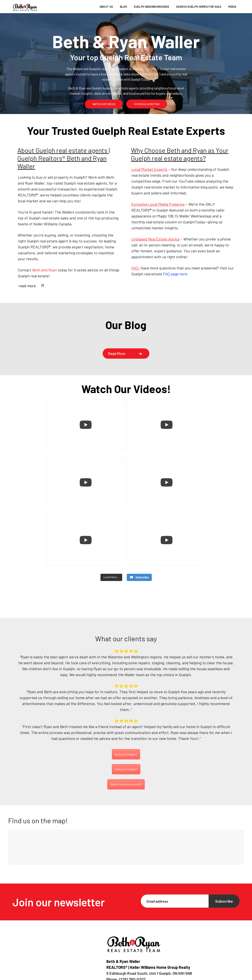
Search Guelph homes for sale (199, 7)
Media (232, 7)
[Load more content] (111, 543)
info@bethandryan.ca (135, 951)
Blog (123, 7)
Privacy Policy (138, 977)
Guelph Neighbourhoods (151, 7)
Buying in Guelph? (126, 720)
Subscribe (224, 867)
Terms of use (168, 977)
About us (106, 7)
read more (27, 286)
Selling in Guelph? (126, 735)
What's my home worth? (126, 750)
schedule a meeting (147, 104)
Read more (117, 353)
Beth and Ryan (45, 270)
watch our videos (104, 104)
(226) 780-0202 (132, 945)
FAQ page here (175, 274)
